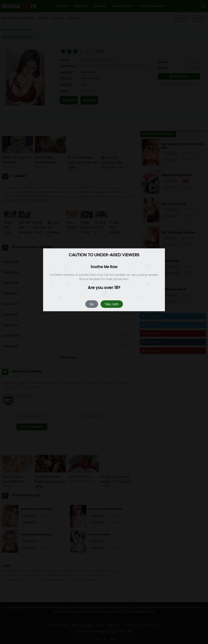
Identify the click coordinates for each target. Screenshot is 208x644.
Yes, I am (112, 304)
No (92, 304)
